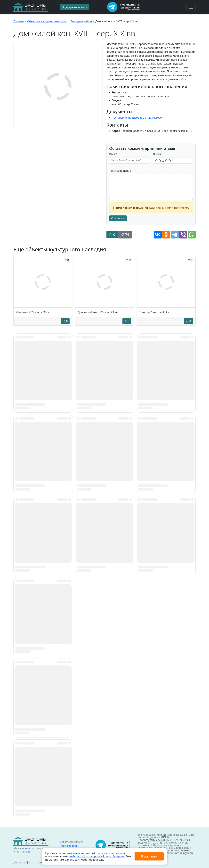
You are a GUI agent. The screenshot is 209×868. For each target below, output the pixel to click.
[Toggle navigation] (191, 7)
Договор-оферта (24, 862)
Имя (113, 154)
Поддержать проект (74, 7)
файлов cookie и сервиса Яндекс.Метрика (97, 856)
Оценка (158, 154)
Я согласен (149, 856)
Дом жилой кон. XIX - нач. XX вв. (98, 312)
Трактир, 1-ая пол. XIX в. (155, 312)
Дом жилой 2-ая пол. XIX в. (33, 312)
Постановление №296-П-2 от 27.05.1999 (137, 118)
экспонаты (31, 848)
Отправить (118, 218)
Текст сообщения (120, 171)
